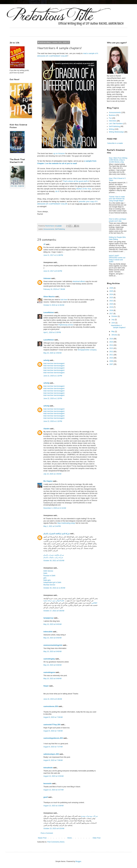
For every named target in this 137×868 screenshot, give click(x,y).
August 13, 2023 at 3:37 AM (53, 790)
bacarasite (47, 784)
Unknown (47, 278)
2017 (112, 314)
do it (57, 191)
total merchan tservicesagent (54, 363)
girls (45, 578)
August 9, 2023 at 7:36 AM (53, 717)
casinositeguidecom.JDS (53, 738)
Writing (111, 129)
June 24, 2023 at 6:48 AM (53, 699)
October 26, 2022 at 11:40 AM (54, 588)
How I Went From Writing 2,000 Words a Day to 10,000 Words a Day (118, 160)
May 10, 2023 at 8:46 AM (52, 638)
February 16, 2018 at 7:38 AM (54, 289)
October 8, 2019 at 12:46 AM (54, 305)
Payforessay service (66, 325)
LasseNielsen (49, 312)
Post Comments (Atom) (56, 842)
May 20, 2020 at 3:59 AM (52, 353)
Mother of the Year (84, 189)
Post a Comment (47, 833)
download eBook (79, 281)
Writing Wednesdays (116, 132)
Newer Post (42, 838)
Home (70, 838)
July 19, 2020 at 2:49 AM (52, 474)
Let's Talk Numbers (116, 124)
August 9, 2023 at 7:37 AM (53, 747)
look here (64, 300)
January (115, 335)
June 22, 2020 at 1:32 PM (53, 376)
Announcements (49, 229)
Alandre (47, 429)
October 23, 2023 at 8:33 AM (54, 828)
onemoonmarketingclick (53, 645)
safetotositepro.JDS (51, 754)
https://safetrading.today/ (66, 523)
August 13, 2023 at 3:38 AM (53, 806)
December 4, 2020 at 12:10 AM (55, 508)
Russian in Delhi (49, 576)
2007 (112, 364)
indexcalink (48, 632)
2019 (112, 307)
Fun (110, 118)
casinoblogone (49, 672)
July (113, 320)
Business (112, 115)
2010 (112, 358)
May (113, 331)
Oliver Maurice (49, 297)
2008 (112, 361)
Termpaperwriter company (87, 350)
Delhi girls (47, 580)
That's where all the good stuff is (76, 181)
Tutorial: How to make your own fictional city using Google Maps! (117, 199)
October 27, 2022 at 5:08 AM (54, 611)
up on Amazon (59, 153)
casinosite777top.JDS (52, 725)
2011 (112, 355)
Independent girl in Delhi (52, 582)
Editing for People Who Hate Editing (117, 238)
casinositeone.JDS (51, 706)
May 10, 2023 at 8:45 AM (52, 624)
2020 (112, 304)
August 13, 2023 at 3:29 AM (53, 776)
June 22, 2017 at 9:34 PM (53, 271)
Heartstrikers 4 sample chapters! (118, 326)
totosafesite (48, 768)
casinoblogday (49, 659)
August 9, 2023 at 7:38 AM (53, 760)
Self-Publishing (60, 229)
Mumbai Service (49, 585)
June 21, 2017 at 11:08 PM (53, 255)
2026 (112, 288)
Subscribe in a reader (115, 143)
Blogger (78, 861)
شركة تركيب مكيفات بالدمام (53, 557)
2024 (112, 294)
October (115, 316)
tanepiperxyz (48, 618)
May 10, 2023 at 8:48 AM (52, 665)
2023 (112, 298)
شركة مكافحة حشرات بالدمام (54, 555)
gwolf (46, 797)
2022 (112, 301)
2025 (112, 291)
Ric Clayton (48, 481)
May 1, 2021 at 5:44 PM (52, 526)
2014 (112, 345)
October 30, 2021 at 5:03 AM (54, 561)
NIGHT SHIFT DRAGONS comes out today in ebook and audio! (117, 259)
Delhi (45, 573)
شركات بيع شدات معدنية (89, 816)
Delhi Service (48, 571)
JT (44, 244)
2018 (112, 310)
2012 (112, 352)
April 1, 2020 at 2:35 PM (52, 332)
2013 (112, 348)
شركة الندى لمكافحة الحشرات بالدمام (57, 534)
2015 (112, 342)
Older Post (97, 838)
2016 (112, 339)
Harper (46, 686)
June (113, 323)
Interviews (113, 121)
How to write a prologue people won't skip (118, 220)
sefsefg (46, 360)
